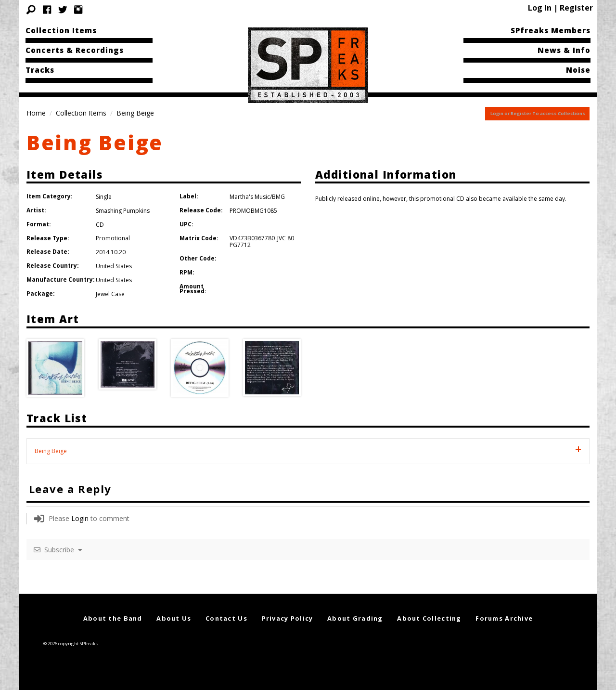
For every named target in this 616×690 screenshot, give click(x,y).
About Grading (355, 618)
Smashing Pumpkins (123, 211)
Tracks (40, 70)
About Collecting (429, 618)
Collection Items (61, 30)
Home (36, 113)
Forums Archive (504, 618)
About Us (174, 618)
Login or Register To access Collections (538, 113)
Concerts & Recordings (75, 50)
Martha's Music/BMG (257, 197)
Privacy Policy (288, 618)
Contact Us (226, 618)
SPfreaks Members (551, 30)
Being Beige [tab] (51, 451)
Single (104, 197)
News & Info (564, 50)
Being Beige (95, 142)
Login (80, 518)
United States (114, 266)
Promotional (113, 238)
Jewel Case (110, 294)
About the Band (113, 618)
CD (100, 225)
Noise (578, 70)
